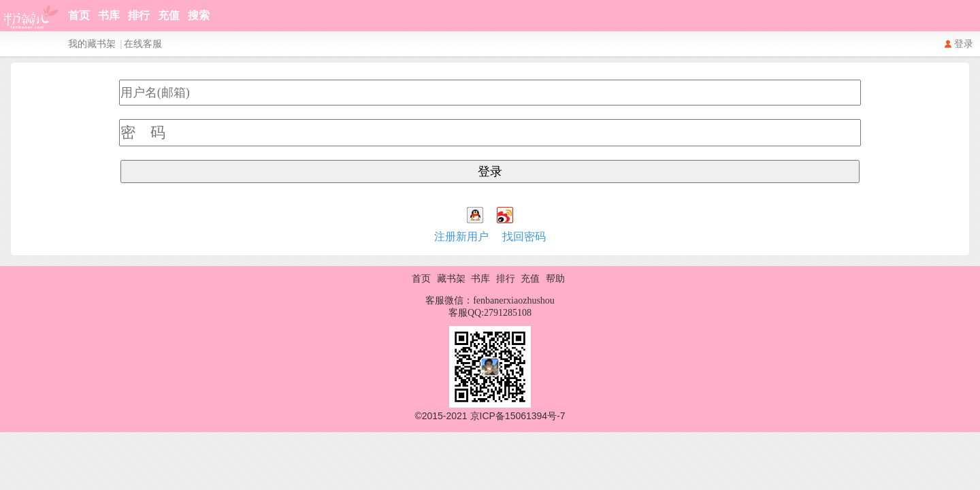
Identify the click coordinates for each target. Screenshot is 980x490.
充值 (169, 15)
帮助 (555, 279)
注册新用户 (461, 236)
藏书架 (451, 279)
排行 (139, 15)
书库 (109, 15)
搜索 (199, 15)
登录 (964, 44)
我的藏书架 (92, 44)
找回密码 (524, 236)
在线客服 (143, 44)
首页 (79, 15)
